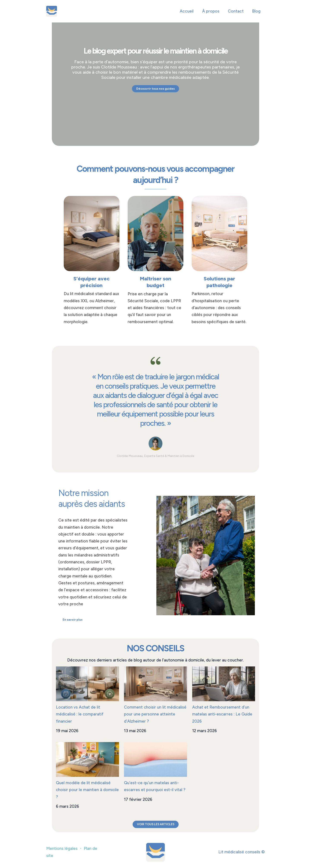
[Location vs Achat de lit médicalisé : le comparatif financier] (87, 684)
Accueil (188, 11)
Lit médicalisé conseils (99, 11)
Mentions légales (62, 849)
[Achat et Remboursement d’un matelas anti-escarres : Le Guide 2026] (224, 684)
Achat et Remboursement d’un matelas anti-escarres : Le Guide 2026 (222, 714)
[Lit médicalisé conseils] (52, 11)
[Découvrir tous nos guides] (155, 89)
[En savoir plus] (73, 620)
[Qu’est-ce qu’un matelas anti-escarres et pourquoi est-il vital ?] (155, 759)
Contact (236, 11)
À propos (211, 11)
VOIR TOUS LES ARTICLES (156, 824)
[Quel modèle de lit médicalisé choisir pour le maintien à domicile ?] (87, 759)
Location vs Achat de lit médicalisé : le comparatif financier (80, 714)
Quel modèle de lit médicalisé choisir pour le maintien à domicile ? (83, 790)
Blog (256, 11)
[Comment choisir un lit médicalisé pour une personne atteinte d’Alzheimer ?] (155, 684)
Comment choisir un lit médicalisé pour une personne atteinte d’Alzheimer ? (155, 714)
